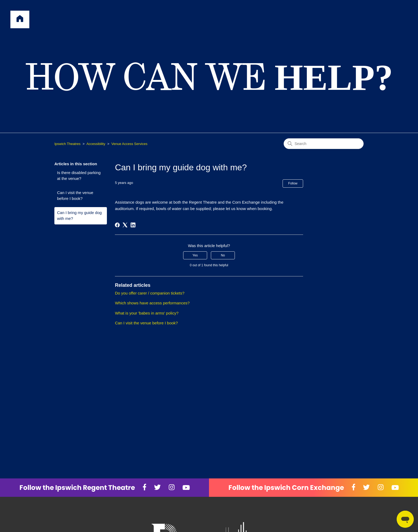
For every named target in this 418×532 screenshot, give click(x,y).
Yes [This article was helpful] (195, 255)
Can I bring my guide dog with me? (79, 216)
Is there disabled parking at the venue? (79, 176)
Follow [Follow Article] (293, 183)
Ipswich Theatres (67, 144)
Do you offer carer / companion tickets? (150, 293)
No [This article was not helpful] (223, 255)
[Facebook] (117, 225)
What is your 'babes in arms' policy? (147, 313)
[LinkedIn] (133, 225)
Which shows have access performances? (152, 303)
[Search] (324, 144)
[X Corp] (125, 225)
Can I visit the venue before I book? (75, 196)
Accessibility (96, 144)
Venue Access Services (129, 144)
